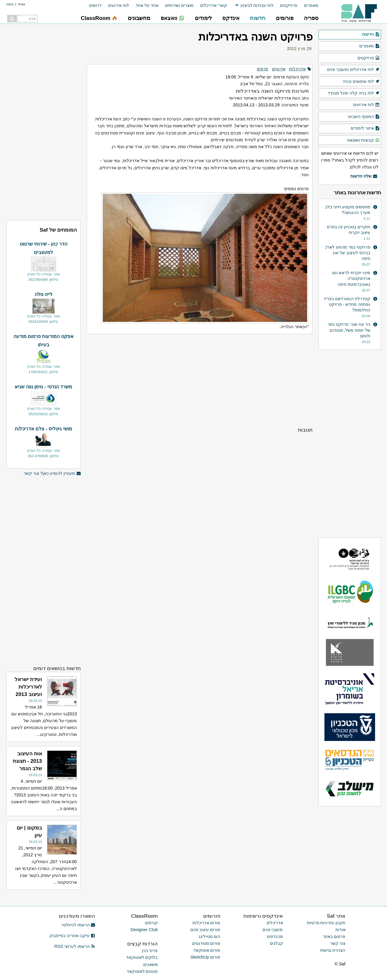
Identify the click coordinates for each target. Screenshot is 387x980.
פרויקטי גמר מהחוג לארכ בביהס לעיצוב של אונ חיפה (348, 253)
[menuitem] (308, 6)
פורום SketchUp (205, 957)
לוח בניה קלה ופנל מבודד (354, 93)
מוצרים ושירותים (179, 5)
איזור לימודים (365, 128)
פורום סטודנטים (206, 943)
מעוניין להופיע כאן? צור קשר (52, 473)
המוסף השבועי (364, 117)
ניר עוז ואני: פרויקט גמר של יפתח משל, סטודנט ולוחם (349, 330)
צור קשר (338, 943)
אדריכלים (275, 923)
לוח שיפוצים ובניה (361, 82)
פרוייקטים (289, 5)
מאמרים (311, 5)
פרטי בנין (150, 950)
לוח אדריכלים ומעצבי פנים (353, 70)
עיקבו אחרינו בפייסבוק (72, 936)
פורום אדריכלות (206, 923)
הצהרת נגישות (333, 950)
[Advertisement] (199, 380)
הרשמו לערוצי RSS (75, 946)
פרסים (262, 69)
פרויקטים (369, 58)
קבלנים (276, 943)
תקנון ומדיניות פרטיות (326, 923)
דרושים (95, 5)
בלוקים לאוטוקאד (142, 957)
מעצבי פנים (273, 930)
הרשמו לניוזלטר (78, 925)
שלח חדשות (364, 176)
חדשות (371, 35)
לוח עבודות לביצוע (257, 5)
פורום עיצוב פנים (205, 930)
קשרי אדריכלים (214, 5)
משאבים (151, 965)
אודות (341, 930)
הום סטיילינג (210, 936)
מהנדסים (275, 936)
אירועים (279, 69)
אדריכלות (297, 69)
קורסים (151, 923)
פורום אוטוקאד (207, 950)
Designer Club (144, 930)
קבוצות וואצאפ (363, 140)
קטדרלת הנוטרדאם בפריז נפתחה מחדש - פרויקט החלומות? (347, 304)
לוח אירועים (119, 5)
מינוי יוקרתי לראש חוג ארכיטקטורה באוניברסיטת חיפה (351, 278)
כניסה (10, 4)
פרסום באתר (334, 936)
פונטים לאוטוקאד (142, 971)
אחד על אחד (147, 5)
